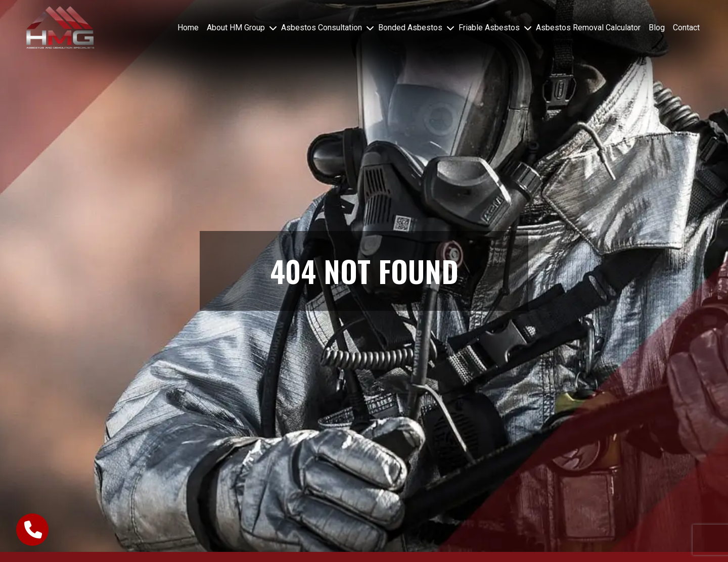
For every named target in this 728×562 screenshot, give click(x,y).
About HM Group (236, 28)
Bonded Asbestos (410, 28)
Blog (657, 28)
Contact (686, 28)
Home (188, 28)
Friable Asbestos (489, 28)
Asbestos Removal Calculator (588, 28)
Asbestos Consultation (322, 28)
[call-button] (32, 530)
